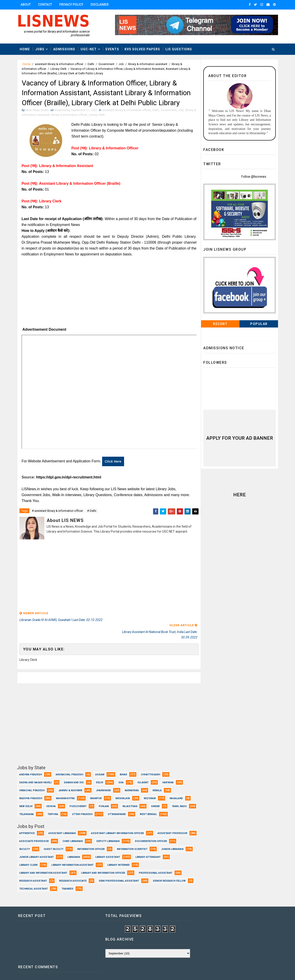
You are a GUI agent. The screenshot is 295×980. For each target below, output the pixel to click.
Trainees (113, 885)
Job (122, 64)
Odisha (51, 795)
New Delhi (26, 795)
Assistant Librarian (62, 830)
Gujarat (143, 771)
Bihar (124, 763)
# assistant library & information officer (58, 512)
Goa (121, 771)
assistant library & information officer (60, 64)
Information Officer (137, 846)
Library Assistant (32, 862)
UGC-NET (89, 49)
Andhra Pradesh (31, 763)
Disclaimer (100, 5)
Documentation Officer (36, 846)
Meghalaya (123, 787)
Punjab (104, 795)
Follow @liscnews (254, 177)
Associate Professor (78, 838)
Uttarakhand (146, 803)
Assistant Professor (35, 838)
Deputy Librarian (152, 838)
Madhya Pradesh (31, 787)
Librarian (155, 854)
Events (113, 49)
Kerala (158, 779)
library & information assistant (148, 64)
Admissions (65, 49)
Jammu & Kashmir (71, 779)
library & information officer (72, 115)
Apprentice (27, 830)
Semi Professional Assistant (167, 877)
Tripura (82, 803)
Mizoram (150, 787)
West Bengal (28, 811)
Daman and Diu (74, 771)
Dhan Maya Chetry (47, 972)
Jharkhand (104, 779)
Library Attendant (72, 862)
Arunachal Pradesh (70, 763)
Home (25, 49)
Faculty (71, 846)
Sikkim (156, 795)
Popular (258, 324)
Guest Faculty (100, 846)
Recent (220, 324)
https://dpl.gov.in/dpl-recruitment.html (69, 478)
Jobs (40, 49)
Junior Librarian (75, 854)
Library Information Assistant (152, 862)
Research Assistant (81, 877)
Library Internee (31, 870)
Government (107, 64)
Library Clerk (59, 69)
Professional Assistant (36, 877)
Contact (46, 5)
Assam (100, 763)
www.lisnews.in (144, 972)
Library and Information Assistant (80, 870)
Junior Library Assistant (117, 854)
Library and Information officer (139, 870)
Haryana (168, 771)
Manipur (96, 787)
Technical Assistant (79, 885)
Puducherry (78, 795)
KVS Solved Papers (143, 49)
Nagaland (177, 787)
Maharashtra (66, 787)
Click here (114, 462)
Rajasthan (130, 795)
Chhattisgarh (151, 763)
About (26, 5)
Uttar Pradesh (111, 803)
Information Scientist (35, 854)
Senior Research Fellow (36, 885)
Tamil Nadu (27, 803)
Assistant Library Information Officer (118, 830)
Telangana (56, 803)
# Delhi (92, 512)
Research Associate (121, 877)
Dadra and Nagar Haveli (36, 771)
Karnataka (132, 779)
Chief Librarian (116, 838)
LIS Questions (179, 49)
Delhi (91, 64)
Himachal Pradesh (32, 779)
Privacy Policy (72, 5)
